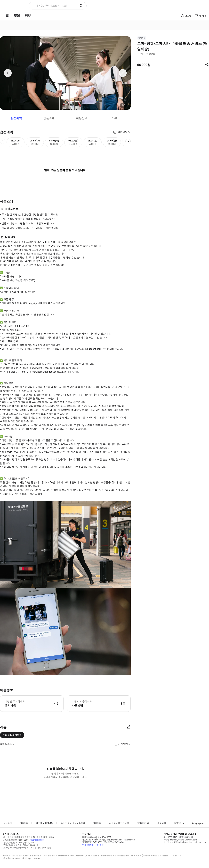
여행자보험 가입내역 (119, 823)
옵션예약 (16, 118)
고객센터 (178, 823)
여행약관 (97, 823)
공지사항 (162, 823)
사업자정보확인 (37, 840)
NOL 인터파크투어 (12, 735)
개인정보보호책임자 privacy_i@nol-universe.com (185, 842)
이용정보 (82, 118)
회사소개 (8, 823)
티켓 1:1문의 (100, 845)
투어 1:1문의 (87, 845)
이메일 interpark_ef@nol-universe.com (180, 840)
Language (197, 823)
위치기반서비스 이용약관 (73, 823)
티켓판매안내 (143, 823)
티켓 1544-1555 (104, 837)
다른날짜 (122, 132)
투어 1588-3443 (89, 837)
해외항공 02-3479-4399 (92, 842)
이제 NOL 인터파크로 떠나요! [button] (50, 6)
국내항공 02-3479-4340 (114, 842)
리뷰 (114, 118)
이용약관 (24, 823)
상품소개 (49, 118)
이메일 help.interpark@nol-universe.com (118, 840)
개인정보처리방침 (45, 823)
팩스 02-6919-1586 (90, 840)
